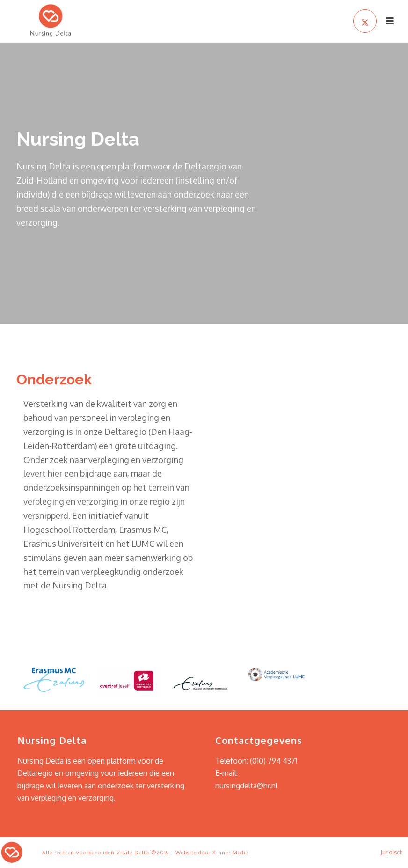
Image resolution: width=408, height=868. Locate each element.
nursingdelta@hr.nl (246, 786)
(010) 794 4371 (273, 761)
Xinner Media (231, 853)
